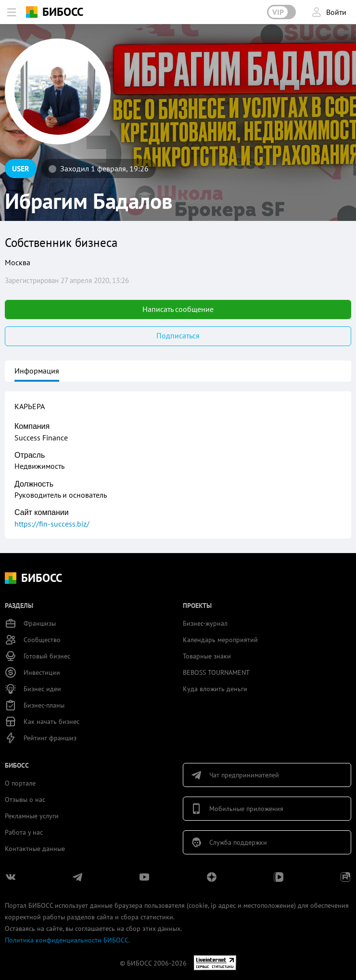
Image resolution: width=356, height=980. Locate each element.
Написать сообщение (178, 309)
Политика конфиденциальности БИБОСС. (67, 940)
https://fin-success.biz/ (52, 524)
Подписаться (178, 335)
